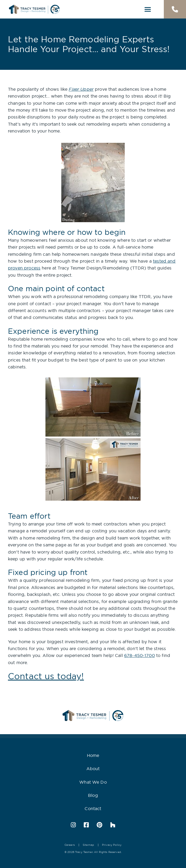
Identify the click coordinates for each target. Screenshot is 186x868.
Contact (93, 808)
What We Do (93, 782)
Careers (70, 845)
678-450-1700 (139, 655)
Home (93, 755)
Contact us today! (46, 676)
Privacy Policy (112, 845)
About (93, 769)
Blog (93, 795)
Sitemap (88, 845)
